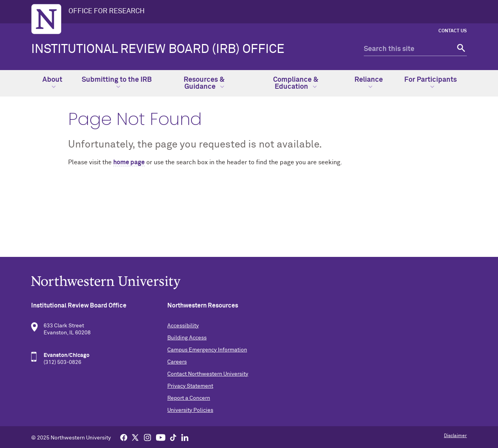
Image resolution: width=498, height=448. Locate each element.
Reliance (369, 83)
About (52, 83)
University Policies (190, 410)
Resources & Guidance (204, 83)
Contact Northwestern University (208, 374)
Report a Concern (189, 398)
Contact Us (453, 31)
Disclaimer (455, 436)
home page (129, 162)
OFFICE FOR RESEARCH (107, 11)
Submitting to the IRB (117, 83)
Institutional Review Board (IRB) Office (158, 49)
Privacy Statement (190, 386)
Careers (177, 362)
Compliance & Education (296, 83)
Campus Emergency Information (207, 350)
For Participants (430, 83)
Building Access (187, 338)
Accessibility (183, 326)
